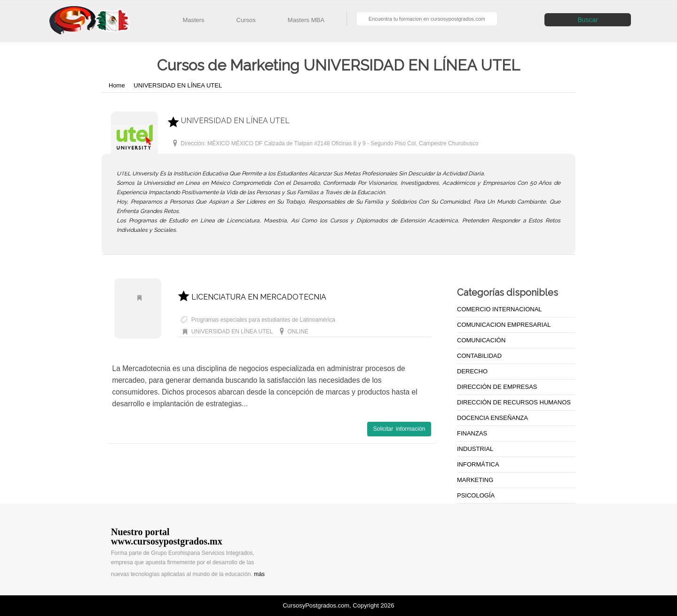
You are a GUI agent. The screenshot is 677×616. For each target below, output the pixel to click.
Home (118, 85)
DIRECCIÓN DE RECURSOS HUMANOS (514, 402)
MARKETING (475, 480)
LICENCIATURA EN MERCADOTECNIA (252, 297)
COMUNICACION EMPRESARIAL (504, 325)
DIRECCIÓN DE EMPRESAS (497, 387)
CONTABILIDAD (479, 356)
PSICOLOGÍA (476, 495)
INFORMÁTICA (478, 464)
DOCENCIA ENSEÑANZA (492, 418)
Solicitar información (399, 429)
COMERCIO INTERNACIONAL (500, 309)
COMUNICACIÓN (481, 340)
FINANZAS (472, 433)
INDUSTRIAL (475, 449)
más (259, 574)
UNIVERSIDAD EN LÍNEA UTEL (178, 85)
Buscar (588, 20)
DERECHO (472, 371)
